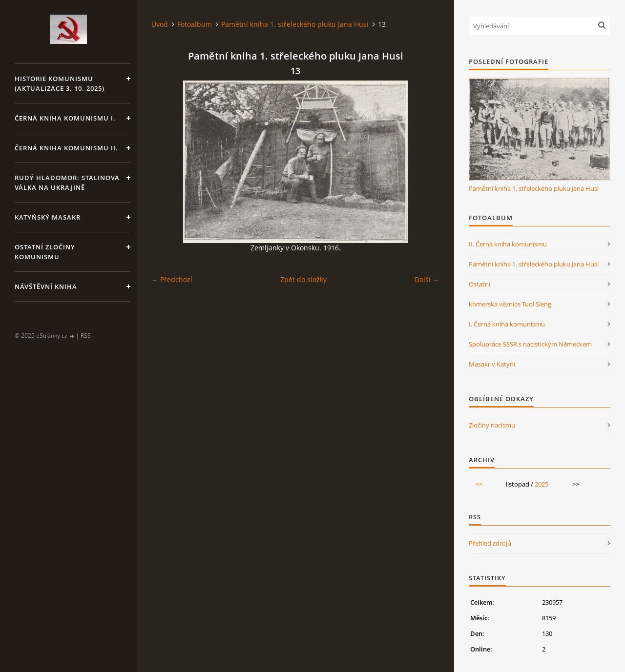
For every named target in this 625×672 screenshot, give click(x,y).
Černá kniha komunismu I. (65, 118)
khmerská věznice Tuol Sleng (510, 304)
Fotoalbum (195, 24)
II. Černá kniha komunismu (508, 244)
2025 (542, 484)
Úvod (160, 24)
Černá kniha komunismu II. (66, 148)
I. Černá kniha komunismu (507, 324)
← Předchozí (172, 279)
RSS (86, 336)
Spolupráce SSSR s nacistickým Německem (530, 344)
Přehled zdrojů (490, 543)
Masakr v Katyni (492, 364)
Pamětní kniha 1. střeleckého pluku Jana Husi (295, 24)
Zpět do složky (303, 279)
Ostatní (479, 284)
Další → (427, 279)
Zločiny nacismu (492, 425)
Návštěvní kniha (46, 286)
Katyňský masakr (48, 217)
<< (479, 484)
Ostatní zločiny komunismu (45, 252)
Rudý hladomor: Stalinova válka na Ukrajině (67, 183)
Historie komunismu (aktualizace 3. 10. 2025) (60, 83)
